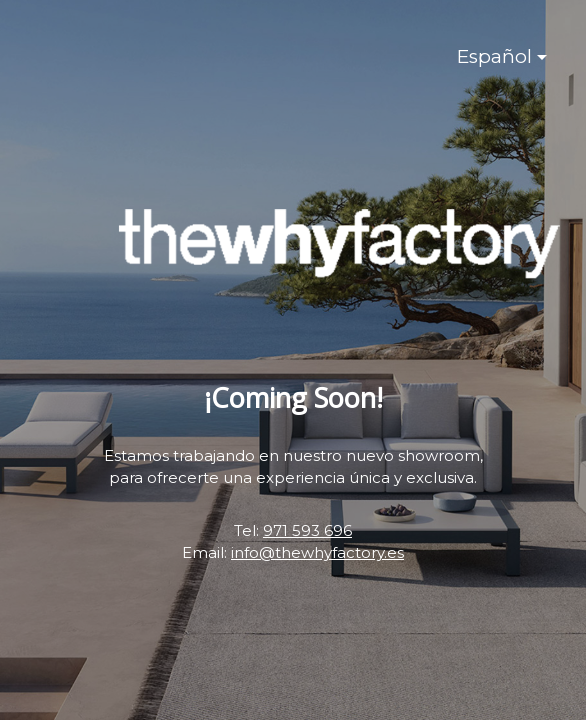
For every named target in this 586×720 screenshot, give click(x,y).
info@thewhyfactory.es (317, 552)
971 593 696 (307, 530)
